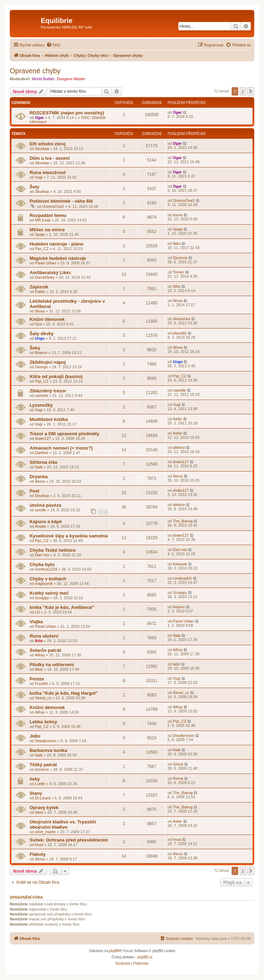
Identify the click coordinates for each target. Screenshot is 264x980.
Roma (178, 778)
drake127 (43, 438)
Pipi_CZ (42, 249)
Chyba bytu (42, 564)
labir (176, 664)
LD (37, 612)
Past (34, 491)
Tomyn (178, 272)
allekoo (179, 447)
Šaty (34, 187)
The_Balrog (183, 521)
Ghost (178, 764)
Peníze (37, 679)
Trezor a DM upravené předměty (64, 434)
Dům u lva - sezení (50, 158)
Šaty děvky (42, 334)
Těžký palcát (43, 765)
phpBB (114, 951)
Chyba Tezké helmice (53, 550)
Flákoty (38, 854)
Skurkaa (42, 149)
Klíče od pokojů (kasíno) (56, 376)
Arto (39, 641)
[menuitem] (53, 45)
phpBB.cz (145, 957)
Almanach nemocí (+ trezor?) (61, 448)
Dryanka (39, 477)
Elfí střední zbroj (48, 144)
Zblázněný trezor (48, 391)
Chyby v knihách (48, 579)
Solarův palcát (45, 650)
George (41, 367)
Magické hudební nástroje (58, 258)
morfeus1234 (46, 569)
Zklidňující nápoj (48, 362)
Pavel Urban (45, 263)
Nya (38, 324)
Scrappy (42, 598)
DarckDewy (45, 277)
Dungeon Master (71, 79)
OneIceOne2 (53, 206)
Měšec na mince (47, 230)
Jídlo (35, 736)
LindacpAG (182, 578)
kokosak (180, 564)
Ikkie (39, 669)
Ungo (40, 338)
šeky (35, 779)
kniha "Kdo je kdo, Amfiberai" (62, 607)
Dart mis (42, 555)
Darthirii (41, 453)
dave (39, 812)
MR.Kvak (43, 220)
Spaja (40, 234)
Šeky (35, 348)
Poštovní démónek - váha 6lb (61, 201)
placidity (180, 333)
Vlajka (36, 622)
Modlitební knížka (49, 419)
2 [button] (243, 91)
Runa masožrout (48, 172)
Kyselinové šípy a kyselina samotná (69, 536)
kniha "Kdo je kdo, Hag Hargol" (64, 693)
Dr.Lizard (42, 798)
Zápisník (39, 287)
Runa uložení (44, 636)
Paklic (40, 292)
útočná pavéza (45, 505)
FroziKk (41, 684)
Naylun (179, 607)
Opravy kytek (44, 808)
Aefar (177, 419)
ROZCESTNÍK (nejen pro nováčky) (67, 113)
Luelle (40, 784)
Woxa (40, 311)
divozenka (181, 319)
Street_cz (43, 698)
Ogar (39, 118)
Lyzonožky (41, 405)
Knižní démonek (47, 319)
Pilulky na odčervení (52, 665)
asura (178, 215)
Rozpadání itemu (48, 215)
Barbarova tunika (48, 750)
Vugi (39, 177)
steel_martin (45, 832)
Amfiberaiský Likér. (51, 273)
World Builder (44, 79)
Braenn (41, 353)
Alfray (40, 655)
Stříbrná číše (44, 462)
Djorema (180, 258)
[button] (251, 91)
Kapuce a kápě (46, 522)
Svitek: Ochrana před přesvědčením (69, 840)
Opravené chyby (35, 71)
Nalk (39, 467)
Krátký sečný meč (49, 593)
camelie (41, 395)
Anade (40, 526)
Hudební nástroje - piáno (57, 244)
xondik (40, 510)
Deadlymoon (46, 741)
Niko (177, 243)
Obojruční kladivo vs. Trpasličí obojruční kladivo (63, 824)
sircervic (42, 769)
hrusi (39, 845)
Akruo (40, 481)
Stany (36, 793)
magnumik (44, 583)
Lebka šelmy (43, 722)
